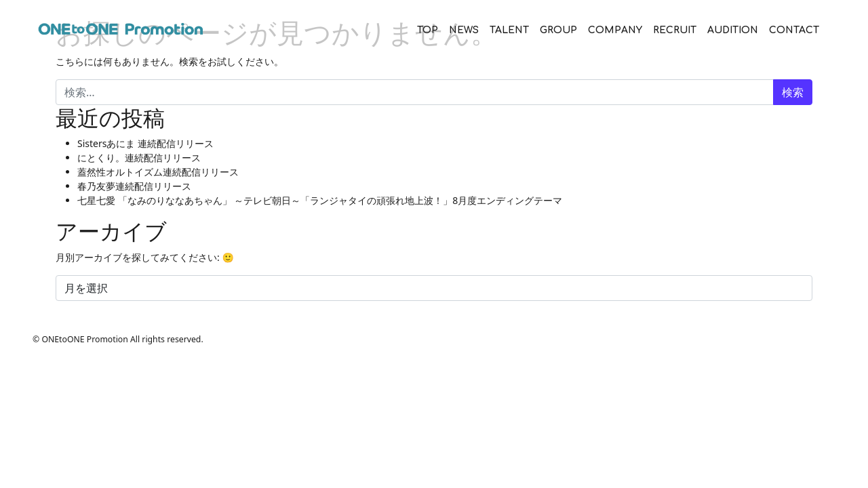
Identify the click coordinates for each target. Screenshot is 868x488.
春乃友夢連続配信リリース (134, 186)
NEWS (464, 30)
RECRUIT (675, 30)
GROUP (558, 30)
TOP (428, 30)
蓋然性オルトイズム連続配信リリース (158, 172)
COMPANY (615, 30)
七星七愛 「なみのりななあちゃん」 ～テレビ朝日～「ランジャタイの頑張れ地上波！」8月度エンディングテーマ (320, 200)
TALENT (509, 30)
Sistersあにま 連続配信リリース (145, 143)
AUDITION (733, 30)
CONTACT (794, 30)
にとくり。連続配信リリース (139, 158)
